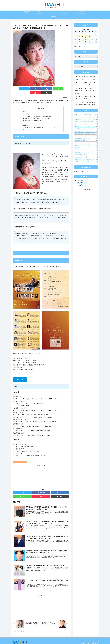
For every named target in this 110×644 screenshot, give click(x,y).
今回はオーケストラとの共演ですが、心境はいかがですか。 (40, 115)
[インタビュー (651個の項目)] (92, 115)
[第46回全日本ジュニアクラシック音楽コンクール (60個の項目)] (86, 126)
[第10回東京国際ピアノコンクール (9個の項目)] (86, 152)
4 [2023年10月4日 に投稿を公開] (83, 36)
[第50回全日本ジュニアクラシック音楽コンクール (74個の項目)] (86, 122)
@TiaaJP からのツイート (81, 171)
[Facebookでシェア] (27, 89)
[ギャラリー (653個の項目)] (80, 115)
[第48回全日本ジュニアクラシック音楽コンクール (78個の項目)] (86, 119)
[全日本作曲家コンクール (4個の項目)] (81, 159)
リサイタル (65, 638)
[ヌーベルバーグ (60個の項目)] (91, 124)
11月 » (80, 46)
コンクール (77, 638)
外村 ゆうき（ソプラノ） (30, 110)
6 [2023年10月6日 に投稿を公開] (89, 36)
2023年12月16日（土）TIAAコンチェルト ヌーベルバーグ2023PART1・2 (43, 124)
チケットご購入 (20, 376)
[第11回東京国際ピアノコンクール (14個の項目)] (86, 143)
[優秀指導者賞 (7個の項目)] (80, 157)
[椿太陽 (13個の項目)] (86, 148)
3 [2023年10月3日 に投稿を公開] (79, 36)
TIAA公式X (80, 181)
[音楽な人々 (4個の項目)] (93, 159)
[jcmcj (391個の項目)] (78, 117)
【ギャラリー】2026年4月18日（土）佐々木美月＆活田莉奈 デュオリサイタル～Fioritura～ (86, 91)
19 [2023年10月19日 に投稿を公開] (86, 39)
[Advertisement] (41, 473)
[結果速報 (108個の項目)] (94, 117)
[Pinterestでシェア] (55, 89)
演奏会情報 (25, 122)
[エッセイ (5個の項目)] (92, 157)
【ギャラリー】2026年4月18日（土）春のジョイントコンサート (85, 98)
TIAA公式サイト (81, 185)
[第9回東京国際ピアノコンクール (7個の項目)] (86, 155)
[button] (65, 89)
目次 (39, 105)
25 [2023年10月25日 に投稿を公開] (82, 41)
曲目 (24, 126)
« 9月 (76, 46)
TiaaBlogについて (94, 638)
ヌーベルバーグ (17, 458)
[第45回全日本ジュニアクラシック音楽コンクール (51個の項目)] (86, 131)
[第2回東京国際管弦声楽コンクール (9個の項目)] (86, 150)
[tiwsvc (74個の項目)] (79, 124)
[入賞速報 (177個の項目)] (85, 117)
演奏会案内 (24, 458)
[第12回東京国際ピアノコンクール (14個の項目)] (86, 145)
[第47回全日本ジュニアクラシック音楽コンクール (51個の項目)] (86, 134)
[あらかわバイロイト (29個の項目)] (90, 136)
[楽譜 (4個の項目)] (80, 162)
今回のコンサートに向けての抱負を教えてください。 (38, 112)
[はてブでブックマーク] (36, 89)
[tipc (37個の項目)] (78, 136)
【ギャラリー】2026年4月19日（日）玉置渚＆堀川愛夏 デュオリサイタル (85, 78)
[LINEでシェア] (46, 89)
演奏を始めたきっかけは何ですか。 (34, 117)
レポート (71, 638)
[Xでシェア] (18, 89)
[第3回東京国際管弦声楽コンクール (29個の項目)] (86, 141)
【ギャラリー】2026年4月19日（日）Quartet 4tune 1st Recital (85, 84)
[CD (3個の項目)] (92, 162)
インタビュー (25, 108)
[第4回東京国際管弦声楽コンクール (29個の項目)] (86, 138)
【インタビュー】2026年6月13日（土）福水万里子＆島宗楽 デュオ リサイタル (86, 103)
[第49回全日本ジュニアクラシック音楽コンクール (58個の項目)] (86, 129)
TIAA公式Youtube (82, 183)
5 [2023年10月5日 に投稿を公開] (86, 36)
